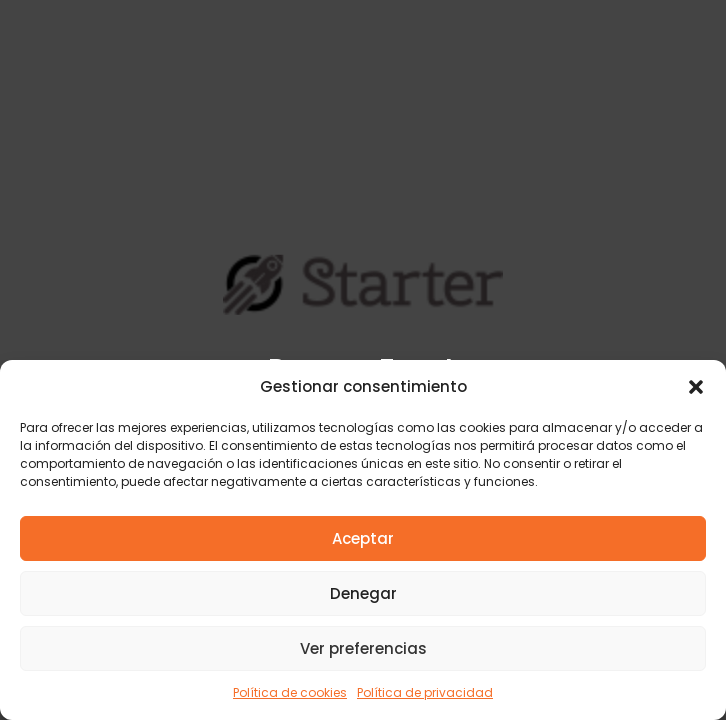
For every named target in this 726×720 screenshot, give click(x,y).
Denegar (363, 593)
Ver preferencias (363, 648)
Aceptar (363, 538)
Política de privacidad (425, 692)
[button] (696, 387)
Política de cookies (290, 692)
